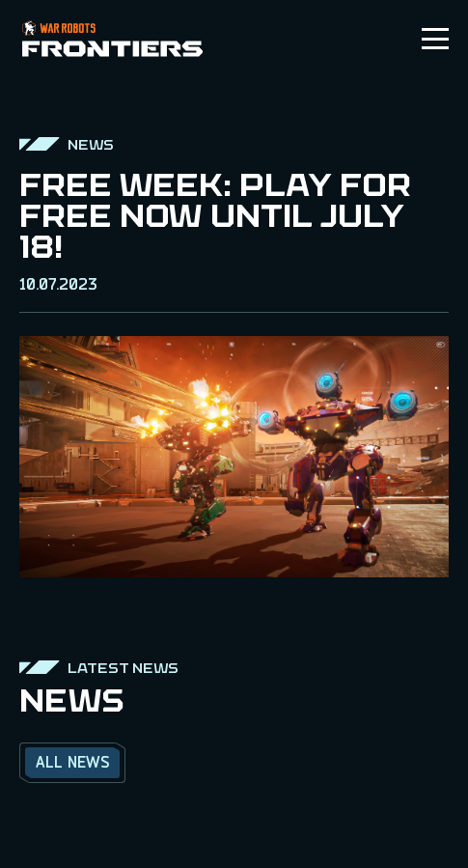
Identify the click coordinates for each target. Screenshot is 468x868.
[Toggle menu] (435, 39)
